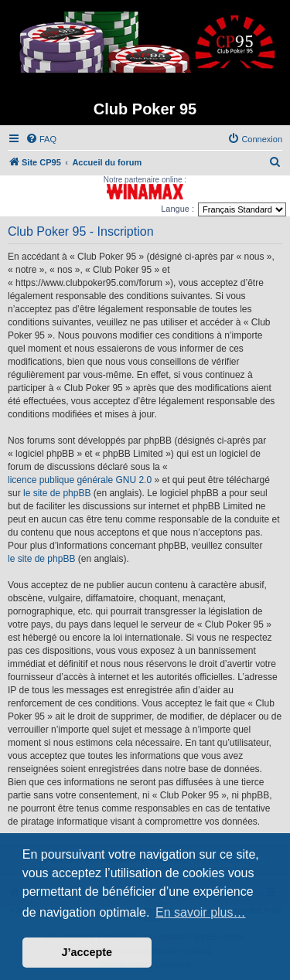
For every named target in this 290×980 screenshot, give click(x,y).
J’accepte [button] (87, 952)
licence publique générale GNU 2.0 (80, 480)
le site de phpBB (57, 493)
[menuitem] (41, 139)
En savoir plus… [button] (201, 912)
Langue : (177, 209)
